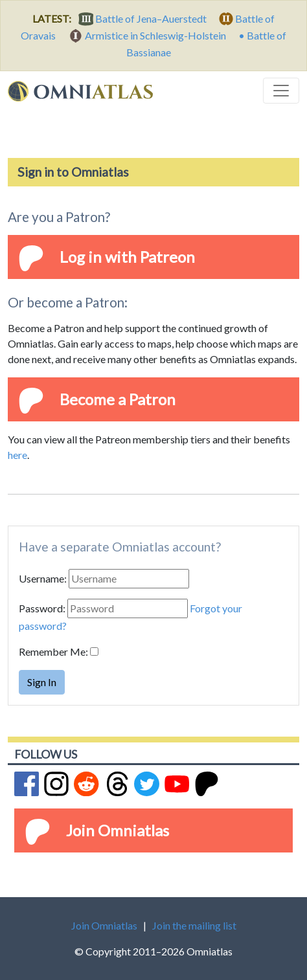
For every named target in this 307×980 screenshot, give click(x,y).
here (17, 455)
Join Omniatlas (118, 830)
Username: (43, 578)
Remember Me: (53, 651)
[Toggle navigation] (281, 91)
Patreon (167, 257)
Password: (42, 608)
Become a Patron (118, 399)
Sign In (42, 682)
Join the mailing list (194, 925)
